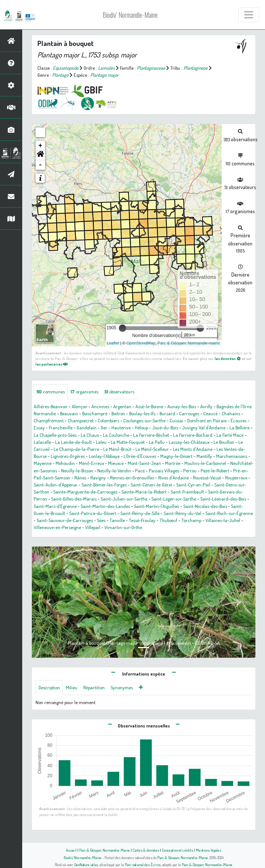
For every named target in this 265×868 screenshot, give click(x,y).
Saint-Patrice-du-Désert (93, 513)
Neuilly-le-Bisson (77, 471)
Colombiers (108, 420)
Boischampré (95, 413)
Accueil (71, 850)
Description (49, 687)
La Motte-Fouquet (128, 442)
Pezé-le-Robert (215, 471)
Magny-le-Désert (176, 456)
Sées (101, 520)
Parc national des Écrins (143, 864)
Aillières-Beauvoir (51, 406)
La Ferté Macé (230, 435)
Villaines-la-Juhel (223, 520)
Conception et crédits (177, 850)
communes (51, 392)
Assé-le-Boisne (149, 406)
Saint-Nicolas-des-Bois (205, 506)
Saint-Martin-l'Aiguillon (157, 506)
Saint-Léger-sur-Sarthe (174, 499)
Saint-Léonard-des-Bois (223, 499)
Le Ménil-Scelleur (152, 449)
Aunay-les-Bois (182, 406)
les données (228, 358)
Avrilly (206, 406)
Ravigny (98, 478)
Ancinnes (100, 406)
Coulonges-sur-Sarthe (144, 420)
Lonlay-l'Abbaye (104, 456)
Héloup (141, 428)
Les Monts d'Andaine (193, 449)
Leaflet (113, 343)
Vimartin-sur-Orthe (123, 527)
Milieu (72, 687)
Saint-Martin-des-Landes (105, 506)
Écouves (239, 420)
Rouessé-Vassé (207, 478)
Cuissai (176, 420)
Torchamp (191, 520)
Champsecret (81, 420)
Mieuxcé (116, 463)
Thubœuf (168, 520)
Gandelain (87, 428)
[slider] (123, 328)
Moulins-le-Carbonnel (205, 463)
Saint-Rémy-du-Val (182, 513)
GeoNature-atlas (86, 864)
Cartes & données (146, 850)
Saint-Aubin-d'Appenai (56, 485)
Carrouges (189, 413)
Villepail (93, 527)
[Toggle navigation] (249, 15)
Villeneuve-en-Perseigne (57, 527)
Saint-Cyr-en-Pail (193, 485)
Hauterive (121, 428)
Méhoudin (65, 463)
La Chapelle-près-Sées (55, 435)
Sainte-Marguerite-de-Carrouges (85, 492)
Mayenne (43, 463)
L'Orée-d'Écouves (140, 456)
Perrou (190, 471)
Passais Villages (164, 471)
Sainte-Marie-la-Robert (144, 492)
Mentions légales (209, 850)
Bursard (167, 413)
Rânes (80, 478)
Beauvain (69, 413)
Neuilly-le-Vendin (114, 471)
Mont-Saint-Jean (144, 463)
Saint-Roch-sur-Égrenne (229, 513)
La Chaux (90, 435)
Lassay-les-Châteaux (189, 442)
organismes (85, 392)
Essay (39, 428)
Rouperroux (236, 478)
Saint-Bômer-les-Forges (104, 485)
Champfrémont (49, 420)
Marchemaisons (232, 456)
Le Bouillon (224, 442)
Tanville (117, 520)
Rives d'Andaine (173, 478)
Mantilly (204, 456)
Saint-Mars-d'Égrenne (55, 506)
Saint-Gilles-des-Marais (74, 499)
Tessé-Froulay (142, 520)
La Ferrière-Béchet (151, 435)
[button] (40, 155)
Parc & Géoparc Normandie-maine (189, 343)
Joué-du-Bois (165, 428)
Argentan (122, 406)
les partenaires (52, 364)
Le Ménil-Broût (117, 449)
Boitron (118, 413)
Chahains (231, 413)
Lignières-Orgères (68, 456)
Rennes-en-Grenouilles (132, 478)
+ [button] (41, 146)
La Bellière (239, 428)
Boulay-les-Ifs (142, 413)
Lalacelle (42, 442)
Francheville (61, 428)
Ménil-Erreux (91, 463)
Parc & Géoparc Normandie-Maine (105, 850)
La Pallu (157, 442)
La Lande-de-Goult (73, 442)
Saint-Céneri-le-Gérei (151, 485)
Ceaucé (210, 413)
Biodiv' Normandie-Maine (130, 15)
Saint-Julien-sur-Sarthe (124, 499)
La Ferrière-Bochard (193, 435)
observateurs (119, 392)
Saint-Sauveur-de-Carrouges (65, 520)
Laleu (101, 442)
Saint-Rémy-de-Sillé (140, 513)
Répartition (94, 687)
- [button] (41, 165)
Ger (104, 428)
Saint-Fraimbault (187, 492)
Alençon (80, 406)
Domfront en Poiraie (207, 420)
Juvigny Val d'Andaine (204, 428)
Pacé (140, 471)
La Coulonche (116, 435)
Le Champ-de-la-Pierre (76, 449)
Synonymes (122, 687)
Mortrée (173, 463)
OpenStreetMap (141, 343)
